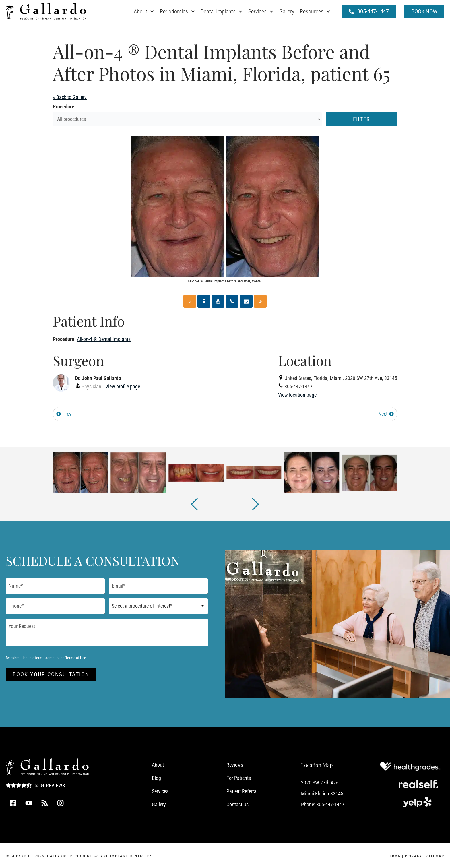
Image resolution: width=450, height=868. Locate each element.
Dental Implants (222, 11)
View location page (297, 395)
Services (261, 11)
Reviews (235, 765)
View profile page (123, 386)
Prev (64, 414)
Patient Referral (242, 791)
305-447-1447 (330, 804)
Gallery (287, 11)
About (144, 11)
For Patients (239, 778)
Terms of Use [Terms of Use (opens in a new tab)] (76, 658)
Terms (394, 856)
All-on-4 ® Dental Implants (104, 339)
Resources (315, 11)
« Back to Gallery (70, 97)
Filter (361, 119)
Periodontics (177, 11)
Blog (156, 778)
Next (386, 414)
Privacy (414, 856)
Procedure (64, 107)
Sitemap (435, 856)
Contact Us (237, 804)
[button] (194, 504)
